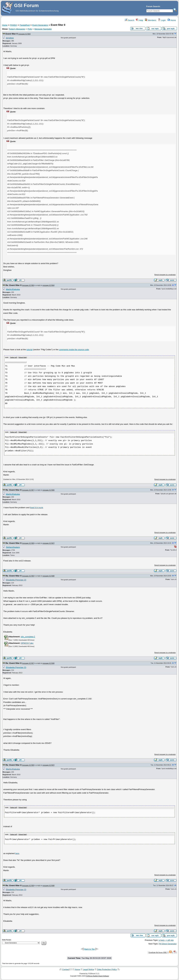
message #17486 (28, 285)
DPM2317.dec (27, 643)
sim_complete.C (28, 636)
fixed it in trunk (36, 507)
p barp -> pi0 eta (166, 940)
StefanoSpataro (13, 547)
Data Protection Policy (107, 969)
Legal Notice (89, 969)
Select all (14, 358)
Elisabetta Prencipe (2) (16, 580)
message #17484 (24, 34)
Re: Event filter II (13, 285)
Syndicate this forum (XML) (158, 952)
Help (140, 20)
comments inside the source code (74, 350)
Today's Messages (17, 29)
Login (162, 20)
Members (150, 20)
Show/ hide (23, 358)
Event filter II (12, 34)
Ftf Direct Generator (168, 943)
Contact (66, 969)
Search (130, 20)
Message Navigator (43, 29)
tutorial (29, 350)
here (17, 853)
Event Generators (40, 25)
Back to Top (89, 948)
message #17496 (28, 576)
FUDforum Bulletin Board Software (97, 976)
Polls (30, 29)
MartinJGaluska (13, 289)
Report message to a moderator (165, 275)
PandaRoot (25, 25)
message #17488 (28, 543)
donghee (10, 38)
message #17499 (28, 885)
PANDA (13, 25)
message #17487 (28, 490)
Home (172, 20)
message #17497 (28, 663)
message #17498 (28, 765)
